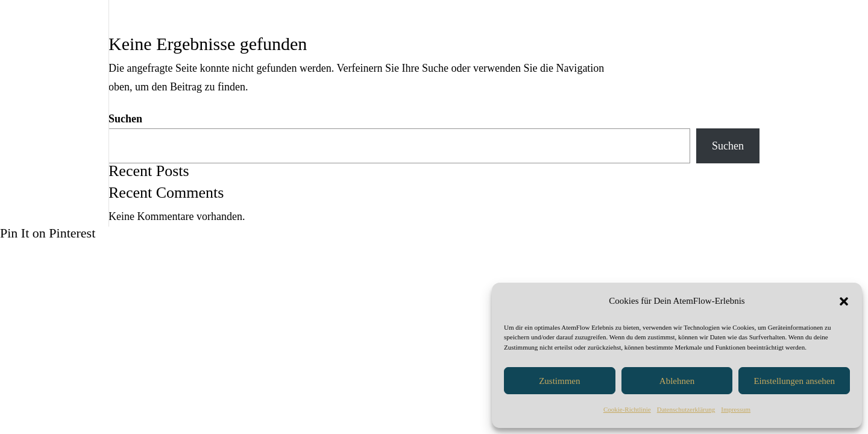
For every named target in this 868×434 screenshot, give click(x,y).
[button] (844, 301)
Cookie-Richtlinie (627, 409)
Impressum (736, 409)
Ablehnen (677, 381)
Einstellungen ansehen (794, 381)
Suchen (125, 119)
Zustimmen (559, 381)
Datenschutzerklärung (686, 409)
